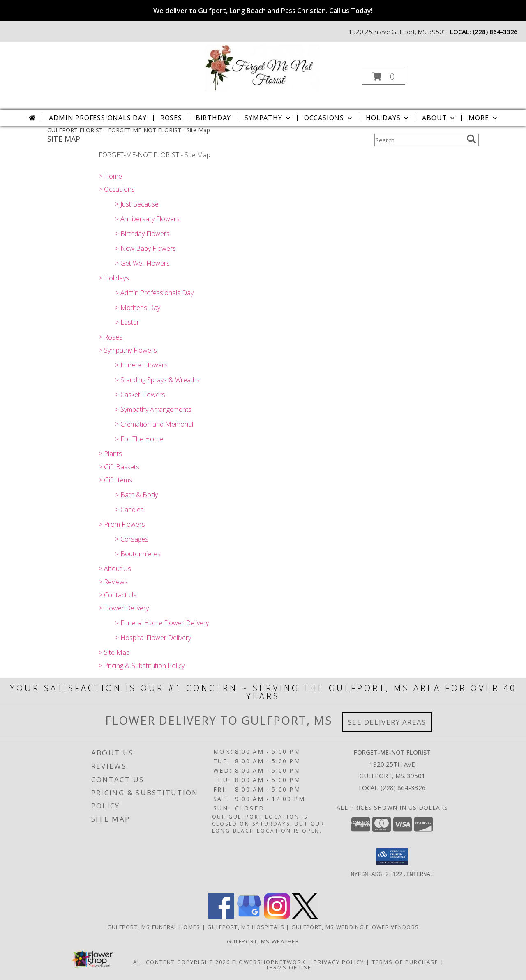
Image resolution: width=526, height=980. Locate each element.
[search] (471, 139)
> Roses (111, 337)
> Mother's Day (138, 308)
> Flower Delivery (124, 608)
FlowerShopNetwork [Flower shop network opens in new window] (269, 962)
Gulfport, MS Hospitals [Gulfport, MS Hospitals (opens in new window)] (246, 927)
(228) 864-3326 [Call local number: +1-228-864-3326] (495, 32)
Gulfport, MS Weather (263, 941)
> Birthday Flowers (142, 234)
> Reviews (113, 582)
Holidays (388, 118)
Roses (171, 118)
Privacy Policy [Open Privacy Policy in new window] (339, 962)
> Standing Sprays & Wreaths (157, 380)
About (439, 118)
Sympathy (268, 118)
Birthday (213, 118)
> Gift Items (115, 480)
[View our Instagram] (277, 917)
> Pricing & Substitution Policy (142, 666)
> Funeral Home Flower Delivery (162, 623)
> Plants (110, 454)
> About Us (115, 569)
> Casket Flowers (140, 395)
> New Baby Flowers (145, 248)
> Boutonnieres (138, 554)
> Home (110, 176)
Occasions (329, 118)
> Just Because (137, 204)
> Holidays (114, 278)
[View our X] (305, 917)
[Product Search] (419, 140)
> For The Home (139, 439)
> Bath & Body (136, 495)
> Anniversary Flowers (147, 219)
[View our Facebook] (221, 917)
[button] (383, 77)
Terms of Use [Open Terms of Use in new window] (289, 967)
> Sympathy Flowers (128, 350)
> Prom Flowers (122, 524)
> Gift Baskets (119, 467)
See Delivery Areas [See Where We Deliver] (387, 722)
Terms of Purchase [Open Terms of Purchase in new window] (405, 962)
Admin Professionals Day (98, 118)
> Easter (127, 322)
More (483, 118)
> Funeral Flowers (141, 365)
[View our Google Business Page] (249, 917)
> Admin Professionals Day (154, 293)
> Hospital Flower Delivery (153, 638)
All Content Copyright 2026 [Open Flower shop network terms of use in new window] (182, 962)
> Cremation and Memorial (154, 424)
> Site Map (114, 652)
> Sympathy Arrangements (153, 409)
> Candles (129, 510)
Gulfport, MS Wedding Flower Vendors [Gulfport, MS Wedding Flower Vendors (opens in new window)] (355, 927)
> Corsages (132, 539)
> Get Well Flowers (142, 263)
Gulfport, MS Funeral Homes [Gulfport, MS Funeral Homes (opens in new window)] (154, 927)
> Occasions (117, 189)
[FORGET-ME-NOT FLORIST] (262, 67)
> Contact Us (118, 595)
